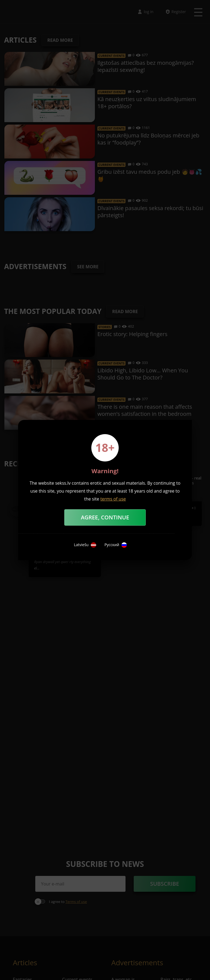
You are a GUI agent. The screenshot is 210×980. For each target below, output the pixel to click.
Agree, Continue (105, 517)
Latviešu (85, 545)
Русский (116, 545)
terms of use (113, 499)
